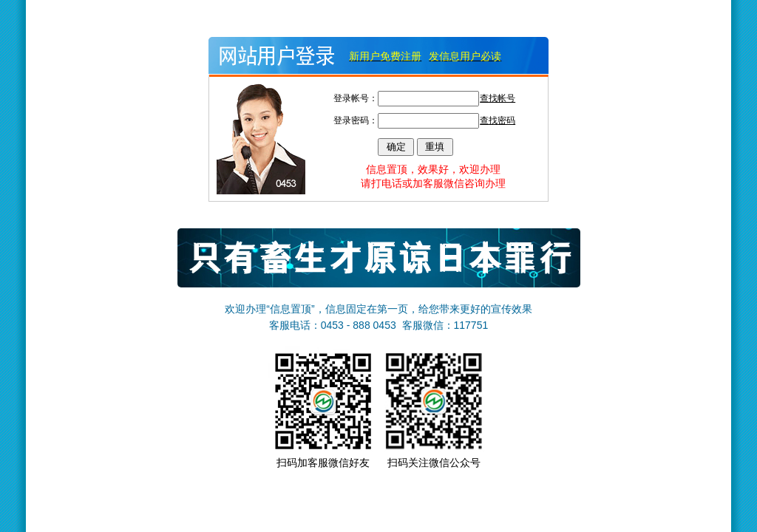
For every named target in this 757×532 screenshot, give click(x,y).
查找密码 (498, 120)
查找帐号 (498, 98)
